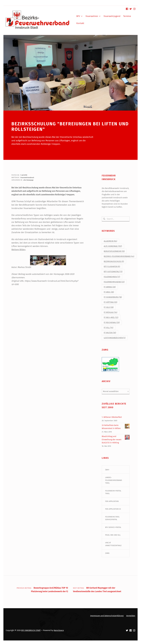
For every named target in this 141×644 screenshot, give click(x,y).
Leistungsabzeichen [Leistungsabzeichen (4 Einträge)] (115, 338)
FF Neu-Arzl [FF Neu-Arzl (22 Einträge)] (111, 317)
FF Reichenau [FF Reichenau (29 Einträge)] (112, 322)
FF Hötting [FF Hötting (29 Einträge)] (110, 302)
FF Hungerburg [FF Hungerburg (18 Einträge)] (113, 297)
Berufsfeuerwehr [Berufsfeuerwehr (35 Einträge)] (114, 251)
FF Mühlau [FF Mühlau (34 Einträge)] (110, 312)
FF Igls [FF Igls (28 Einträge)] (109, 307)
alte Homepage (28, 180)
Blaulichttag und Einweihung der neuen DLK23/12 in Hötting (112, 440)
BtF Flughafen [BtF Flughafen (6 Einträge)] (112, 267)
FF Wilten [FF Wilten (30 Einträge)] (110, 333)
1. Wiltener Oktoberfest (112, 417)
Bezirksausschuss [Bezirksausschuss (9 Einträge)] (114, 262)
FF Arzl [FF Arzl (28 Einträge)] (109, 292)
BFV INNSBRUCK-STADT (31, 630)
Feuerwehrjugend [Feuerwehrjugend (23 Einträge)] (114, 282)
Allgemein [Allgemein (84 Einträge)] (110, 241)
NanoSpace (59, 630)
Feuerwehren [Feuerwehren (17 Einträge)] (112, 277)
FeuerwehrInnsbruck (27, 178)
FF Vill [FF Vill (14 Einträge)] (108, 328)
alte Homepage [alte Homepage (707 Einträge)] (113, 246)
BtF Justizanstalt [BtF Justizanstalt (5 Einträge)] (113, 272)
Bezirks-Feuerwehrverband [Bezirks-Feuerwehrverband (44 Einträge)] (119, 256)
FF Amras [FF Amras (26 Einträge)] (110, 287)
